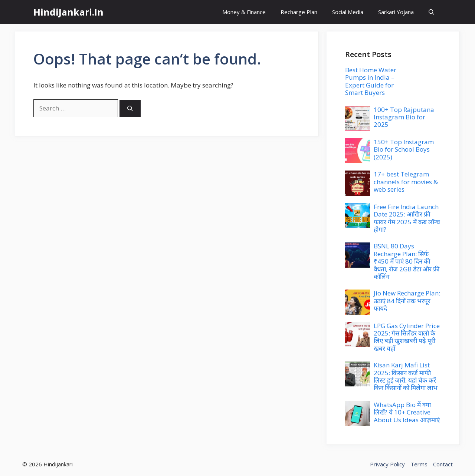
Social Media (348, 12)
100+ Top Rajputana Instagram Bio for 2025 (404, 117)
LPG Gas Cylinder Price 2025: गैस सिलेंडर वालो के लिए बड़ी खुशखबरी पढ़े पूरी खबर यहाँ (407, 337)
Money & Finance (244, 12)
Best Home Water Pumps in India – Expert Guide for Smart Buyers (371, 81)
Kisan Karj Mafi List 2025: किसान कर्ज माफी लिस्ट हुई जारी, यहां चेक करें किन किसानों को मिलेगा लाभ (406, 376)
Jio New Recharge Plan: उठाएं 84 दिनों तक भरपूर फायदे (407, 301)
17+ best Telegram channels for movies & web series (406, 182)
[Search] (130, 108)
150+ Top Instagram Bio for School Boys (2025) (404, 149)
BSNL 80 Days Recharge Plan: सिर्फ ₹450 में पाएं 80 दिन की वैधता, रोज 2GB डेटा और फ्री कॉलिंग (407, 261)
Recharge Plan (299, 12)
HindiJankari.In (68, 12)
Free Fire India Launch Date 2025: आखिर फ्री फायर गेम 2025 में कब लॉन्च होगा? (407, 218)
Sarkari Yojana (396, 12)
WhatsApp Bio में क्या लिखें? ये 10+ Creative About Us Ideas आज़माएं (407, 412)
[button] (431, 12)
